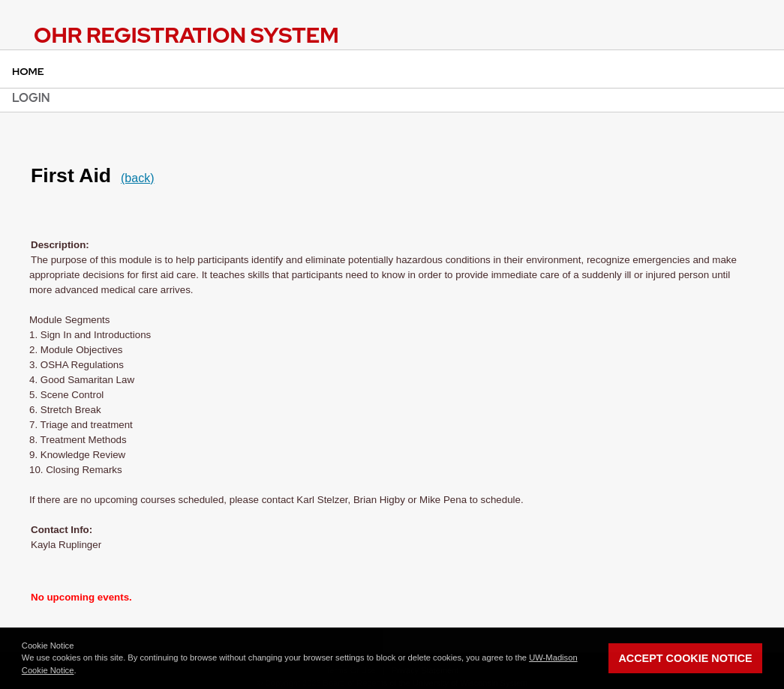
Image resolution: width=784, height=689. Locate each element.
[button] (80, 672)
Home (28, 71)
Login (31, 98)
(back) (137, 178)
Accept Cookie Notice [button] (685, 658)
